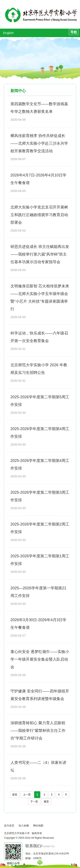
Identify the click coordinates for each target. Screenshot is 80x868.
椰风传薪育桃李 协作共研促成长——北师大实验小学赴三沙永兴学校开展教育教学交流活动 (39, 143)
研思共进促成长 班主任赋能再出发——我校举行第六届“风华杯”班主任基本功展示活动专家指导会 (40, 254)
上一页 (27, 795)
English (8, 33)
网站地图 (38, 826)
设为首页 (9, 826)
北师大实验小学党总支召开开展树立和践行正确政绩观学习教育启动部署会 (39, 215)
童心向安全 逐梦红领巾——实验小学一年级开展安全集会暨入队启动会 (40, 659)
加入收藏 (24, 826)
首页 (15, 795)
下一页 (34, 802)
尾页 (46, 802)
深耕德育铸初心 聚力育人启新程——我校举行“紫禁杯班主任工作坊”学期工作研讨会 (38, 731)
